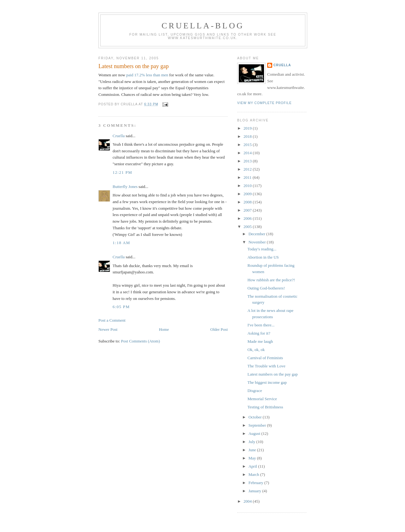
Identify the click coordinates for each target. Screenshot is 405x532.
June (253, 450)
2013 (248, 161)
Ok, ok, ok (256, 350)
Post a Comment (112, 320)
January (255, 491)
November (258, 242)
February (256, 483)
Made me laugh (260, 341)
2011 (248, 177)
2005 (248, 227)
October (256, 417)
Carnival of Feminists (265, 358)
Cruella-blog (203, 26)
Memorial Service (262, 399)
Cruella (119, 136)
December (258, 234)
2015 (248, 145)
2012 (248, 169)
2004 (248, 501)
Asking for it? (259, 333)
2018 (248, 136)
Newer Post (108, 329)
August (255, 433)
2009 (248, 194)
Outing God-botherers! (266, 288)
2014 (248, 153)
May (253, 458)
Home (164, 329)
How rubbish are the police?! (271, 280)
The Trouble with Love (266, 366)
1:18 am (121, 243)
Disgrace (255, 391)
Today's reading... (262, 249)
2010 (248, 186)
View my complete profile (264, 103)
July (252, 442)
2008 (248, 202)
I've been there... (261, 325)
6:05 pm (121, 307)
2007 (248, 210)
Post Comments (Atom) (141, 341)
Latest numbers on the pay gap (134, 66)
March (254, 474)
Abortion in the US (263, 257)
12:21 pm (122, 172)
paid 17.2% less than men (147, 75)
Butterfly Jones (125, 187)
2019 (248, 128)
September (258, 425)
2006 (248, 218)
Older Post (219, 329)
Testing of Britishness (265, 407)
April (253, 466)
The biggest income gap (267, 382)
